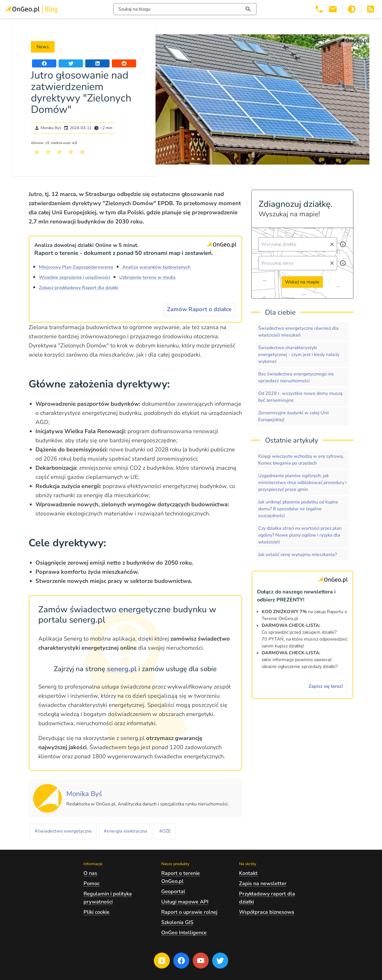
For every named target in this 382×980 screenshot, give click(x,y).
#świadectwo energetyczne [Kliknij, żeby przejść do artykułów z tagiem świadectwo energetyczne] (63, 831)
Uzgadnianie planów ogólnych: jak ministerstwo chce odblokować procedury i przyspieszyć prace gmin (302, 483)
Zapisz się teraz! (326, 686)
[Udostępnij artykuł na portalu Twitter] (71, 63)
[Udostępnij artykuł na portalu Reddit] (124, 63)
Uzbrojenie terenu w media (147, 277)
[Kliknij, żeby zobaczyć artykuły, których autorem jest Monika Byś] (84, 794)
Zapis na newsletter (263, 883)
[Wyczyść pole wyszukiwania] (332, 244)
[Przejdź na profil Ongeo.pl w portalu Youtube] (201, 961)
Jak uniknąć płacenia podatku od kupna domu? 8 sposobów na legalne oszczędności (298, 509)
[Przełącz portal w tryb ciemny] (352, 9)
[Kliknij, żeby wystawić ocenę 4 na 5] (71, 152)
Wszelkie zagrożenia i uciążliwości (74, 277)
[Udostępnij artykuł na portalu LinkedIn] (97, 63)
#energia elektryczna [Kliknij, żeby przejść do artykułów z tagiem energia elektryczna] (126, 831)
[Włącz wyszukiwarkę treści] (185, 9)
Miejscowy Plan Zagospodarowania (76, 267)
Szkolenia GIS (177, 922)
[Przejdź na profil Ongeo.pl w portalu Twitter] (220, 961)
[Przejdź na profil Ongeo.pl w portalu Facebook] (181, 961)
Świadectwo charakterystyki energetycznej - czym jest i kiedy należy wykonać (299, 355)
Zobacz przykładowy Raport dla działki (79, 288)
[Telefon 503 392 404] (319, 9)
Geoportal (173, 891)
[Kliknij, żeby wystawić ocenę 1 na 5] (37, 152)
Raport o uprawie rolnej (189, 912)
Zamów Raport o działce (199, 309)
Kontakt (248, 873)
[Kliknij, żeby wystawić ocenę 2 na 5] (48, 152)
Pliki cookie (97, 912)
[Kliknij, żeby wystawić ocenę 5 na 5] (82, 152)
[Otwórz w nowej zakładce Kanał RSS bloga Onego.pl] (371, 9)
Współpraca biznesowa (267, 912)
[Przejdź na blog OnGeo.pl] (162, 961)
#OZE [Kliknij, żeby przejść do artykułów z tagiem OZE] (165, 831)
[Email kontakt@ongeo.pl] (333, 9)
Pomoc (91, 883)
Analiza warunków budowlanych (156, 267)
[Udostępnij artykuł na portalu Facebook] (44, 63)
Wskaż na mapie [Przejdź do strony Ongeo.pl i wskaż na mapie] (302, 282)
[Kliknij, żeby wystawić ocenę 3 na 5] (59, 152)
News (43, 47)
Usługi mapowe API (185, 902)
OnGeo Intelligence (184, 933)
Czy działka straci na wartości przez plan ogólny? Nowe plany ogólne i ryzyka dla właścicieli (300, 535)
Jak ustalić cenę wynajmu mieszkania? (298, 555)
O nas (90, 873)
